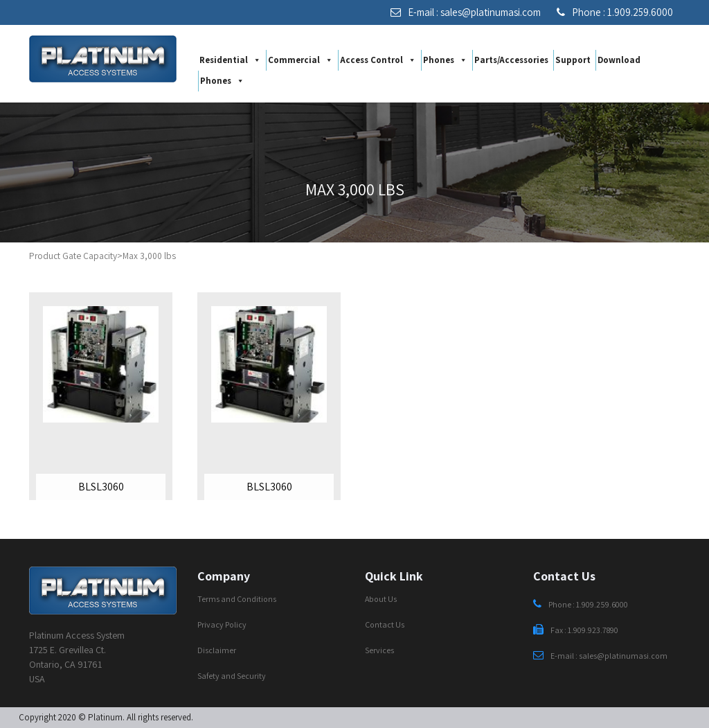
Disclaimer (217, 650)
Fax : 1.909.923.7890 (576, 630)
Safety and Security (232, 676)
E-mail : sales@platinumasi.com (466, 12)
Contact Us (385, 624)
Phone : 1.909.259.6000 (615, 12)
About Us (381, 599)
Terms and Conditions (237, 599)
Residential (230, 60)
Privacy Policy (222, 624)
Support (573, 60)
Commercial (300, 60)
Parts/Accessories (511, 60)
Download (619, 60)
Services (379, 650)
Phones (445, 60)
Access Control (378, 60)
